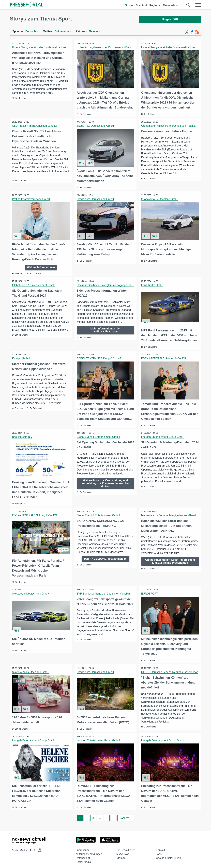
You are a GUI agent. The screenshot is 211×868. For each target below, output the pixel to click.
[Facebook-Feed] (192, 33)
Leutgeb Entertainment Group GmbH (163, 436)
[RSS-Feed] (197, 33)
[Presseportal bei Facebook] (30, 848)
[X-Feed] (187, 33)
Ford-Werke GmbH (153, 285)
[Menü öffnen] (198, 5)
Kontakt (160, 848)
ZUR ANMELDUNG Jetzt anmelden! (105, 558)
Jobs (159, 852)
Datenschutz (83, 856)
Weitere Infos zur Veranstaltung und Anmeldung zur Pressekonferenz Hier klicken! (106, 483)
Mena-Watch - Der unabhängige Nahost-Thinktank (171, 514)
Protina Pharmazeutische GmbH (31, 199)
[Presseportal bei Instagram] (39, 848)
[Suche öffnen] (188, 5)
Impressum (82, 848)
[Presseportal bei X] (34, 848)
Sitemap (121, 856)
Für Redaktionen (126, 848)
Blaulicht (141, 5)
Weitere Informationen (41, 267)
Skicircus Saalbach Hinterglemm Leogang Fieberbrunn (109, 285)
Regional (155, 5)
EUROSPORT (150, 592)
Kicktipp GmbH (21, 358)
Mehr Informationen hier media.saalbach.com (105, 330)
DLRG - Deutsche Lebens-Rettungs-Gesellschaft (170, 671)
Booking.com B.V (23, 436)
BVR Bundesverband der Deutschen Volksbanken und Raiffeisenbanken (119, 592)
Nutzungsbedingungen (89, 852)
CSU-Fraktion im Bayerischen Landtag (35, 126)
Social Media (83, 860)
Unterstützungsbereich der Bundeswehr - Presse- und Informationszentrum (56, 48)
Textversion (123, 852)
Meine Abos (170, 5)
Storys (129, 5)
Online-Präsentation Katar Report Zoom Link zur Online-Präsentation (170, 560)
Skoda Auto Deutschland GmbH (96, 126)
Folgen (170, 20)
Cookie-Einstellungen (168, 856)
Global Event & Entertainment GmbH (34, 285)
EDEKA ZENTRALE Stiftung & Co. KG (99, 358)
